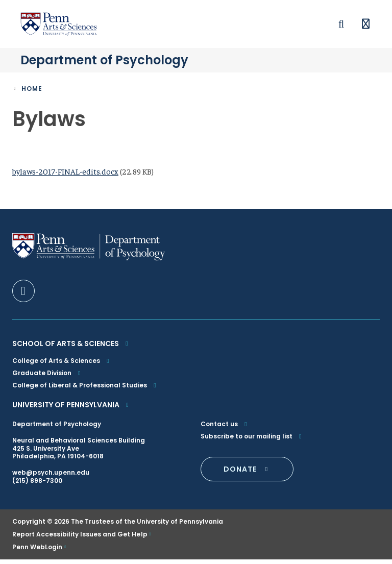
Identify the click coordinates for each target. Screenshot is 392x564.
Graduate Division (48, 377)
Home (32, 93)
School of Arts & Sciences (71, 348)
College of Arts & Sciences (62, 365)
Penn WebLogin (38, 551)
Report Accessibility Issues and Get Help (80, 538)
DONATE (247, 473)
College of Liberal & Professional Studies (85, 389)
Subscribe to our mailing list (252, 440)
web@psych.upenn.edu (51, 477)
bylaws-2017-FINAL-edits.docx (65, 176)
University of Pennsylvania (72, 409)
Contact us (225, 428)
